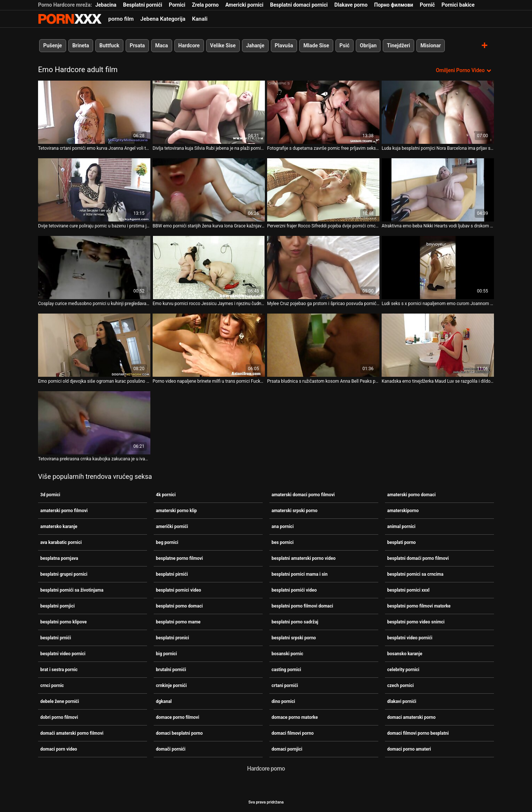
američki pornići (172, 527)
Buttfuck (109, 45)
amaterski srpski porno (294, 511)
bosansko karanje (405, 654)
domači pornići (171, 749)
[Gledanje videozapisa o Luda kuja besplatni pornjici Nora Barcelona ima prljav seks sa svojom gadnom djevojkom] (438, 112)
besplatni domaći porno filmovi (418, 558)
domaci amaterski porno (411, 717)
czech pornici (400, 686)
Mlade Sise (316, 45)
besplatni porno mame (178, 622)
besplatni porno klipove (64, 622)
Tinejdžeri (398, 45)
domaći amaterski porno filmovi (72, 733)
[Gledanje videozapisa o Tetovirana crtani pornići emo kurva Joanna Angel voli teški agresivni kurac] (94, 112)
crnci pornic (52, 686)
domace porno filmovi (178, 717)
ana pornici (283, 527)
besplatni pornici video (178, 590)
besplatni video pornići (410, 638)
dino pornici (283, 701)
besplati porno (401, 542)
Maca (162, 45)
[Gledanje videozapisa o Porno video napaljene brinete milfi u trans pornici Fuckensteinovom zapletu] (209, 345)
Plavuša (284, 45)
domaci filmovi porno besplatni (418, 733)
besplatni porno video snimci (416, 622)
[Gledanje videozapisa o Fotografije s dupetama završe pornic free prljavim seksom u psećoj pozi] (323, 112)
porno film (121, 19)
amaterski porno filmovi (64, 511)
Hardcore (189, 45)
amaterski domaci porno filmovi (303, 495)
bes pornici (283, 542)
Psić (345, 45)
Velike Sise (223, 45)
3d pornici (50, 495)
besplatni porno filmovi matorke (419, 606)
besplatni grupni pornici (64, 574)
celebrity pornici (403, 670)
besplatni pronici (173, 638)
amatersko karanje (59, 527)
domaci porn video (59, 749)
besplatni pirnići (172, 574)
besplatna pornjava (59, 558)
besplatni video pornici (63, 654)
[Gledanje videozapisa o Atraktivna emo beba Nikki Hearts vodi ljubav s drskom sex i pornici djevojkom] (438, 190)
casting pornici (286, 670)
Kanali (200, 19)
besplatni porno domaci (179, 606)
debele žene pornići (60, 701)
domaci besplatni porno (179, 733)
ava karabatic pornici (61, 542)
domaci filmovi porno (293, 733)
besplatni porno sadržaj (295, 622)
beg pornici (167, 542)
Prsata (137, 45)
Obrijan (368, 45)
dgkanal (164, 701)
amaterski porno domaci (411, 495)
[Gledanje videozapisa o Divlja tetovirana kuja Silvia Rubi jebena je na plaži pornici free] (209, 112)
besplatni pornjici (57, 606)
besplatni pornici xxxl (408, 590)
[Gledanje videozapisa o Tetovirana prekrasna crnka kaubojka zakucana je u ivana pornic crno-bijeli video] (94, 423)
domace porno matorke (295, 717)
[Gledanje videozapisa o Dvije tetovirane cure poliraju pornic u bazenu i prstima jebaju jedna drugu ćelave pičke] (94, 190)
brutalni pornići (171, 670)
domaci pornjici (287, 749)
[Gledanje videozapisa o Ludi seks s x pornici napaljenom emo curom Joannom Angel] (438, 268)
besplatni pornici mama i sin (300, 574)
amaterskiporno (403, 511)
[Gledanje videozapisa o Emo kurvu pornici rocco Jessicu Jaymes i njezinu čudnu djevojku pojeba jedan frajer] (209, 268)
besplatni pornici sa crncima (415, 574)
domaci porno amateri (409, 749)
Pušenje (53, 45)
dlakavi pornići (402, 701)
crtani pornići (285, 686)
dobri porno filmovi (59, 717)
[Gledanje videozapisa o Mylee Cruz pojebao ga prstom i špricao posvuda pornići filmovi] (323, 268)
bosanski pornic (287, 654)
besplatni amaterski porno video (303, 558)
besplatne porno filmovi (179, 558)
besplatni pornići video (294, 590)
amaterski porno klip (176, 511)
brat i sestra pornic (59, 670)
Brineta (81, 45)
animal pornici (401, 527)
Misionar (431, 45)
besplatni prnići (56, 638)
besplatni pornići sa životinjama (72, 590)
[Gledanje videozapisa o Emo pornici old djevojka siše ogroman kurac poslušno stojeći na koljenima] (94, 345)
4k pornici (166, 495)
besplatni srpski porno (294, 638)
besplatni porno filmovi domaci (302, 606)
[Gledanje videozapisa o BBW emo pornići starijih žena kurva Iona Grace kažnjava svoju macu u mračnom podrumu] (209, 190)
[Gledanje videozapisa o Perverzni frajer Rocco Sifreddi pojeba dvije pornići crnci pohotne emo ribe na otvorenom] (323, 190)
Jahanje (255, 45)
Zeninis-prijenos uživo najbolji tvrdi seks (70, 19)
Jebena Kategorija (163, 19)
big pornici (166, 654)
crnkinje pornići (171, 686)
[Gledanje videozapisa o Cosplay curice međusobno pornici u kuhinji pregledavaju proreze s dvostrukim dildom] (94, 268)
